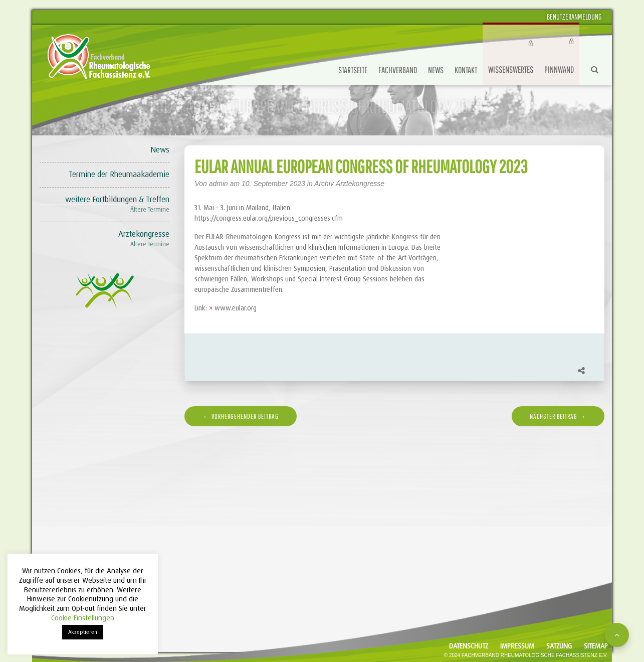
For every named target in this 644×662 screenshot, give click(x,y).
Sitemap (596, 646)
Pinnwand (559, 69)
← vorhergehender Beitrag (241, 416)
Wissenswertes (511, 69)
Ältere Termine (150, 210)
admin (219, 184)
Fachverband (398, 70)
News (436, 70)
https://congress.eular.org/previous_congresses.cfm (269, 218)
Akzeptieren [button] (83, 632)
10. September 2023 (274, 184)
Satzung (559, 646)
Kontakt (466, 70)
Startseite (353, 70)
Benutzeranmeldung (574, 17)
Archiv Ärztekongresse (349, 184)
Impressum (517, 646)
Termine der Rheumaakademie (119, 174)
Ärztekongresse (144, 234)
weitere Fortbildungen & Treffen (117, 199)
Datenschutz (469, 646)
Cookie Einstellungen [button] (83, 618)
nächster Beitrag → (558, 416)
